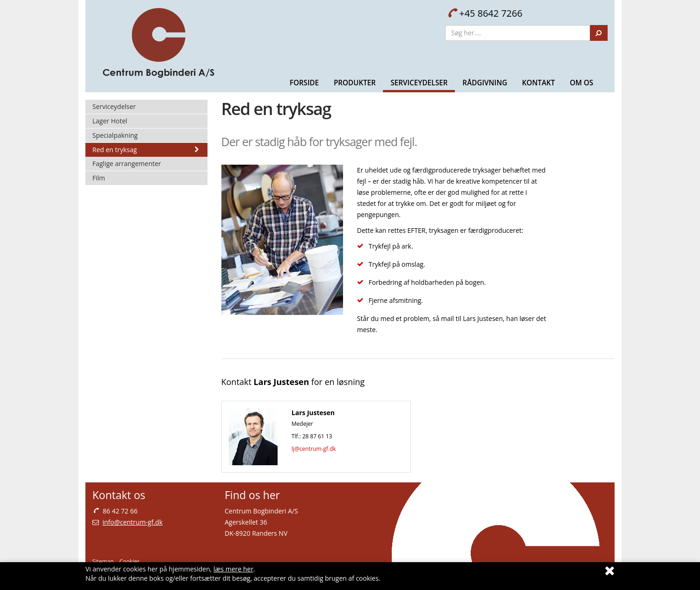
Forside (304, 83)
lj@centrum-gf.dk (314, 449)
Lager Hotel (110, 121)
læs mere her (233, 569)
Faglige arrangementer (127, 164)
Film (99, 178)
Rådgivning (485, 83)
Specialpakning (115, 135)
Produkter (355, 83)
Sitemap (103, 561)
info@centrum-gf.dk (133, 522)
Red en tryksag (146, 150)
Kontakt (538, 83)
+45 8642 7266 (485, 13)
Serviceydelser (419, 83)
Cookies (130, 561)
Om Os (581, 83)
